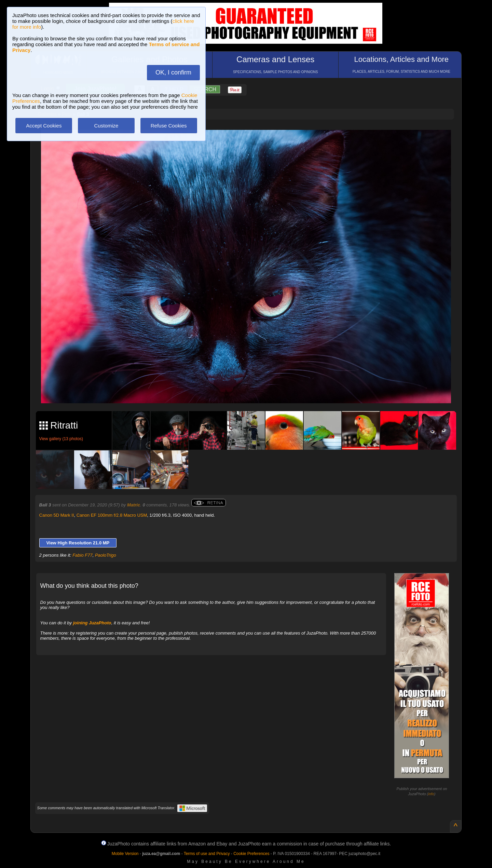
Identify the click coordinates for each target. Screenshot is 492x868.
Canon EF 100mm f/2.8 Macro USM (112, 515)
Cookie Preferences (251, 854)
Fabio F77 (83, 555)
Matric (134, 505)
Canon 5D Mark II (57, 515)
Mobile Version (125, 854)
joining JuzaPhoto (92, 623)
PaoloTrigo (106, 555)
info (431, 794)
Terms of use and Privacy (207, 854)
